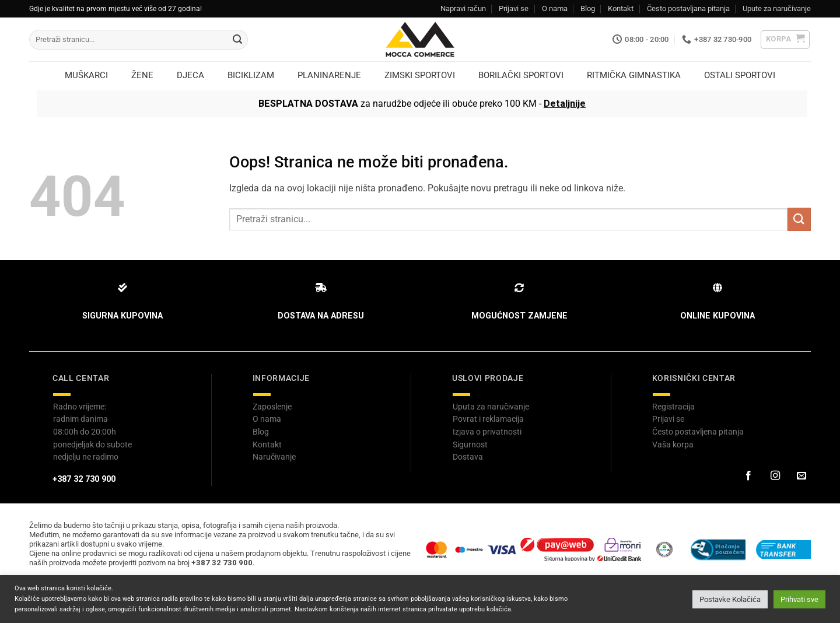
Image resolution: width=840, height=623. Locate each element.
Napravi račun (463, 8)
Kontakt (621, 8)
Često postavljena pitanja (698, 432)
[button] (785, 40)
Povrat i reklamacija (488, 419)
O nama (555, 8)
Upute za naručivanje (777, 8)
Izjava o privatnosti (487, 432)
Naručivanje (274, 457)
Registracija (673, 407)
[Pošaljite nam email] (801, 476)
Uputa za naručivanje (491, 407)
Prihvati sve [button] (799, 599)
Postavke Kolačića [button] (730, 599)
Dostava (468, 457)
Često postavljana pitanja (688, 8)
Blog (588, 8)
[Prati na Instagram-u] (775, 476)
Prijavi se (514, 8)
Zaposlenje (272, 407)
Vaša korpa (673, 444)
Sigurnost (470, 444)
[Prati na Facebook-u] (748, 476)
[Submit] (237, 40)
